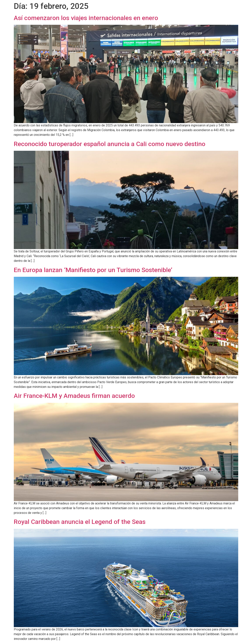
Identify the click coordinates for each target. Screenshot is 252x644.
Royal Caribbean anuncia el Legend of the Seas (80, 522)
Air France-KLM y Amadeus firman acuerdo (74, 396)
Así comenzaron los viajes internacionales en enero (86, 18)
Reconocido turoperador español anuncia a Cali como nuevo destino (110, 144)
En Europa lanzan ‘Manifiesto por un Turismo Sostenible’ (93, 270)
